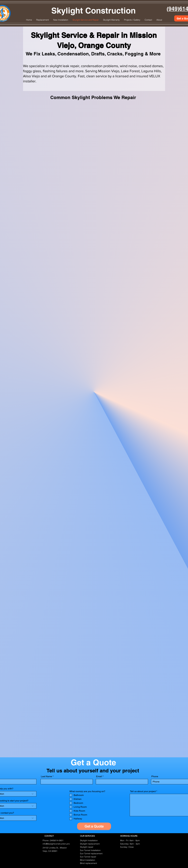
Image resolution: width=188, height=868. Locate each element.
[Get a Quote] (94, 826)
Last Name (46, 776)
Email (99, 776)
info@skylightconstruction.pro (56, 844)
